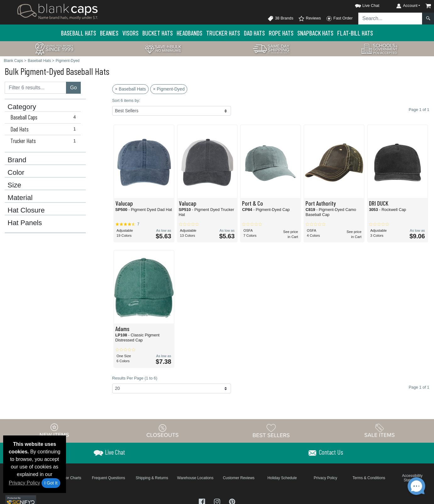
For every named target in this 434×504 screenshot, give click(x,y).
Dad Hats (254, 33)
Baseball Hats (79, 33)
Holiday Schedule (282, 478)
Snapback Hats (315, 33)
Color (16, 173)
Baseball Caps (44, 117)
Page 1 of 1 (419, 387)
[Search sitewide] (390, 19)
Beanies (109, 33)
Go (73, 88)
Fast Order (339, 19)
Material (20, 198)
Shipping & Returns (152, 478)
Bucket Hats (158, 33)
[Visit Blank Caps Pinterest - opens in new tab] (232, 501)
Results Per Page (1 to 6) (135, 378)
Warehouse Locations (195, 478)
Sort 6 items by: (126, 100)
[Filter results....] (36, 88)
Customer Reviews (239, 478)
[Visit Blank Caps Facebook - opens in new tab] (203, 501)
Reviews (310, 19)
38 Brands (280, 19)
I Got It (51, 483)
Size (14, 185)
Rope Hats (281, 33)
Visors (130, 33)
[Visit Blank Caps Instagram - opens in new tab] (218, 501)
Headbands (190, 33)
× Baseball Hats (130, 89)
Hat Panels (25, 223)
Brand (17, 160)
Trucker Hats (223, 33)
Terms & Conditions (369, 478)
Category (22, 107)
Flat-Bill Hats (355, 33)
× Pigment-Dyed (169, 89)
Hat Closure (26, 210)
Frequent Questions (109, 478)
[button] (361, 5)
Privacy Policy (25, 483)
